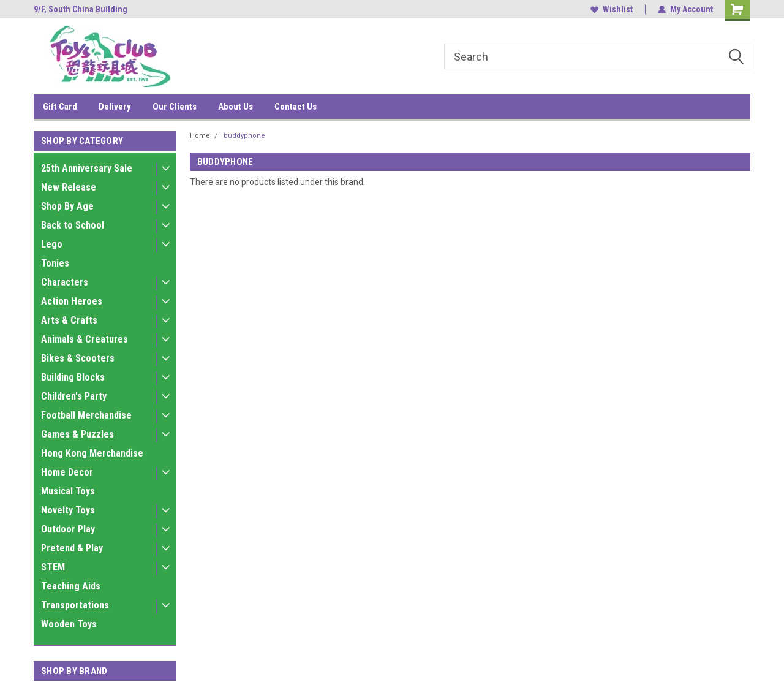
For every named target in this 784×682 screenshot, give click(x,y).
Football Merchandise (86, 415)
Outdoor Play (68, 529)
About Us (236, 107)
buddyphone (244, 136)
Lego (52, 244)
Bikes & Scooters (78, 358)
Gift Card (60, 107)
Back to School (73, 225)
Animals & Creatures (85, 339)
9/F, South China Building (81, 9)
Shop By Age (67, 206)
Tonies (55, 263)
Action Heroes (72, 301)
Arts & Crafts (69, 320)
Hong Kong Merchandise (92, 453)
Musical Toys (68, 491)
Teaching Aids (71, 586)
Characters (65, 282)
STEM (53, 567)
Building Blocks (73, 377)
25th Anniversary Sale (87, 168)
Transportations (75, 605)
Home (200, 136)
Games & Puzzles (77, 434)
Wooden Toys (69, 624)
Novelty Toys (68, 510)
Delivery (115, 107)
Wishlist (612, 9)
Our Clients (175, 107)
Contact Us (296, 107)
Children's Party (74, 396)
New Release (69, 187)
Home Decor (67, 472)
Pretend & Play (72, 548)
